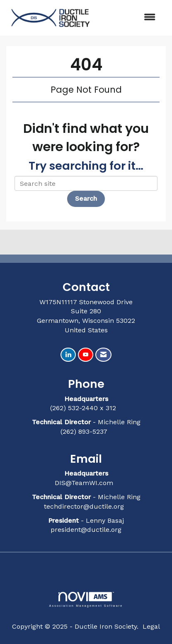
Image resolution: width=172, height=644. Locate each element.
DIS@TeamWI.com (85, 483)
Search (86, 198)
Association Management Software (86, 600)
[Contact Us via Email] (103, 355)
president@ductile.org (86, 530)
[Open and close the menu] (129, 18)
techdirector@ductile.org (84, 506)
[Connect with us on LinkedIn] (68, 355)
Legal (151, 626)
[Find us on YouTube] (86, 355)
